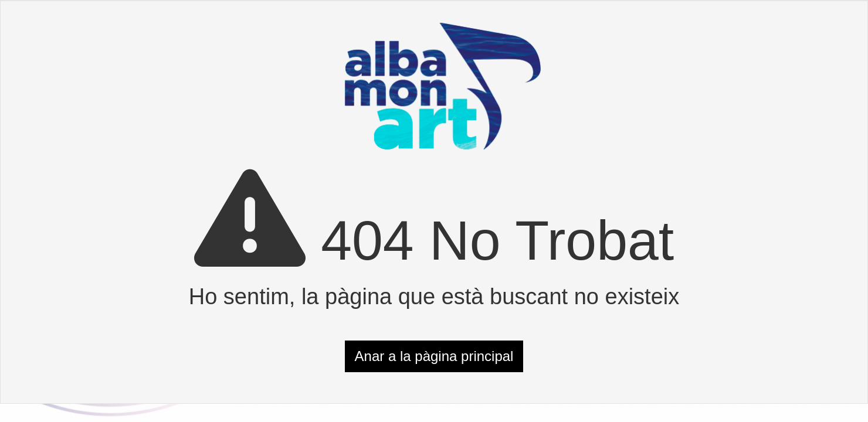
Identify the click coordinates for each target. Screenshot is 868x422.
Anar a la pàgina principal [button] (434, 356)
